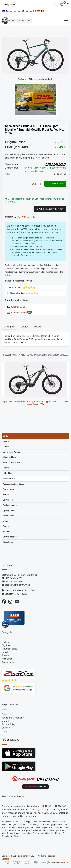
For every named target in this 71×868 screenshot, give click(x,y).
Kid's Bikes (7, 659)
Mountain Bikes (9, 649)
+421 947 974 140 (26, 217)
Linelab (64, 863)
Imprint (5, 721)
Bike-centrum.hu (17, 313)
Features (24, 327)
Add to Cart (55, 184)
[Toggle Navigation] (53, 21)
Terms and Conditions (13, 718)
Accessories (8, 662)
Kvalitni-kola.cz (16, 307)
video (7, 275)
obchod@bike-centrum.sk (17, 585)
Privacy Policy (9, 724)
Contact (6, 714)
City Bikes (7, 645)
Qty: (34, 184)
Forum (5, 731)
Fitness (5, 655)
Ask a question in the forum (50, 209)
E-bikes (5, 642)
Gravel (5, 652)
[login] (67, 4)
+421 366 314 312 (13, 578)
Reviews (37, 327)
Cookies (6, 728)
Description (10, 327)
